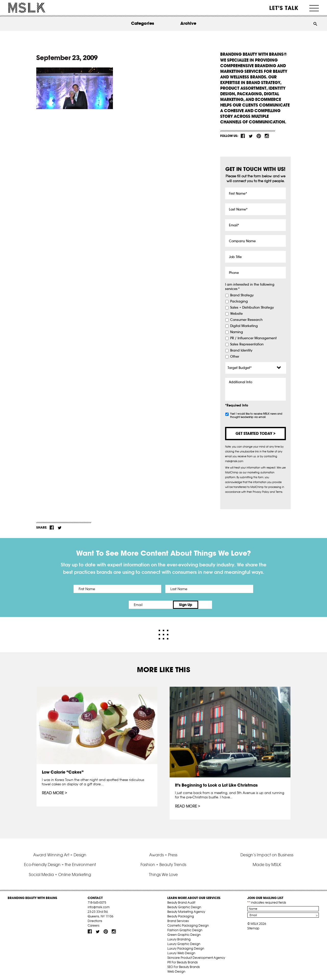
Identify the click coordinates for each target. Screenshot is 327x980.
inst (267, 136)
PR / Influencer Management (253, 338)
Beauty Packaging (181, 916)
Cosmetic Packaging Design (188, 925)
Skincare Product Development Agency (196, 957)
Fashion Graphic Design (185, 930)
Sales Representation (247, 344)
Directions (95, 921)
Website (236, 314)
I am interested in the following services (250, 287)
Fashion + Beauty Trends (163, 864)
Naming (237, 332)
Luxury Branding (179, 939)
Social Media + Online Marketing (60, 874)
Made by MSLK (267, 864)
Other (235, 357)
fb (243, 136)
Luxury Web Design (181, 953)
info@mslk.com (99, 907)
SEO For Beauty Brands (184, 967)
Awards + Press (163, 854)
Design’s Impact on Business (267, 854)
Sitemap (253, 928)
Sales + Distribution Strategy (252, 308)
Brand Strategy (242, 295)
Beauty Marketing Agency (186, 911)
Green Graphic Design (184, 934)
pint (259, 136)
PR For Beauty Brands (183, 962)
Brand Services (178, 921)
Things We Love (163, 874)
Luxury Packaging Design (186, 948)
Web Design (176, 971)
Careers (94, 925)
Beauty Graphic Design (184, 907)
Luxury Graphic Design (184, 944)
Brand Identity (241, 351)
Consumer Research (246, 320)
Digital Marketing (244, 326)
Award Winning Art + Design (60, 854)
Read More (53, 793)
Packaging (239, 301)
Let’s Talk (284, 8)
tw (251, 136)
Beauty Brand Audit (181, 902)
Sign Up (206, 605)
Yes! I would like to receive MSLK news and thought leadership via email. (256, 415)
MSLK (27, 8)
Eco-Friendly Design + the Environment (60, 864)
